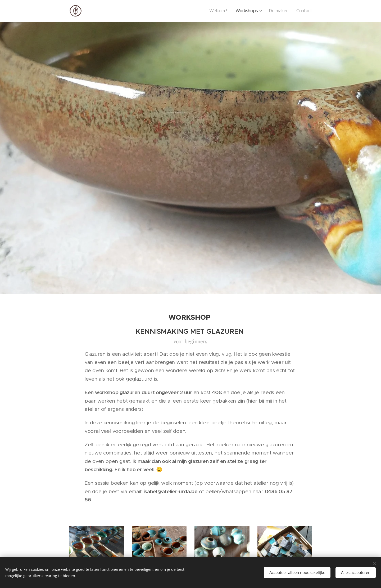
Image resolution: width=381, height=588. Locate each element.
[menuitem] (228, 11)
